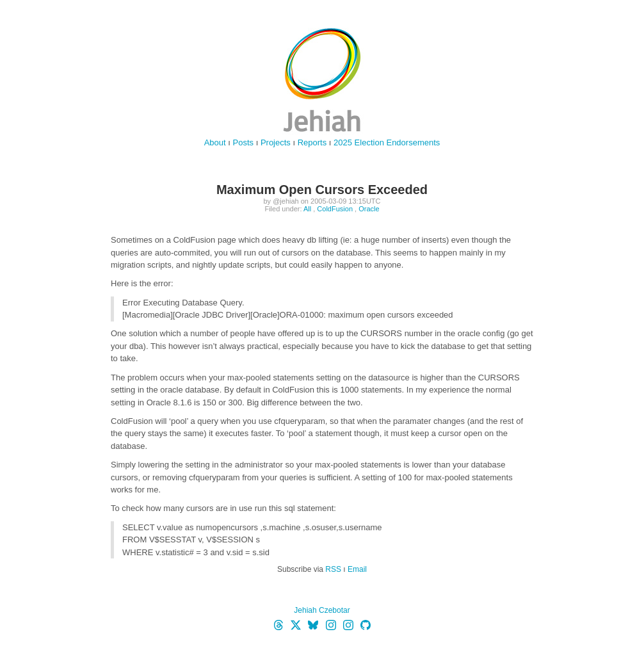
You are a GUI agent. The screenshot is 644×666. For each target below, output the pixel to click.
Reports (312, 142)
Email (357, 569)
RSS (333, 569)
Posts (244, 142)
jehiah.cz (322, 80)
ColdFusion (335, 209)
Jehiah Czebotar (322, 610)
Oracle (369, 209)
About (215, 142)
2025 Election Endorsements (387, 142)
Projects (276, 142)
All (307, 209)
